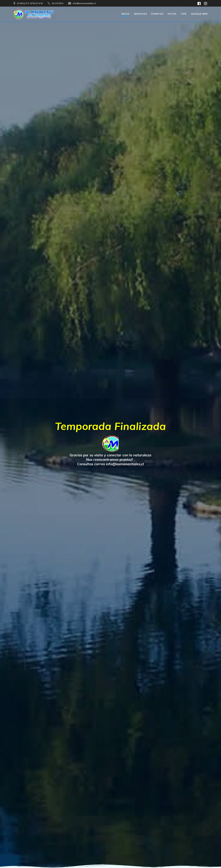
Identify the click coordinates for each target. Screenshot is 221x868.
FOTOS (172, 14)
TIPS (184, 14)
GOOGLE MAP (199, 14)
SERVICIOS (140, 14)
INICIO (125, 14)
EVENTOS (157, 14)
